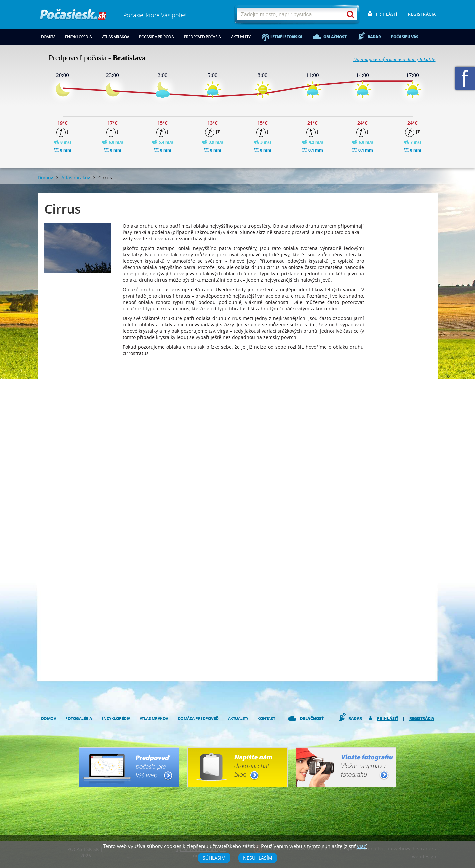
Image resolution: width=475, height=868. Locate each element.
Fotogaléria (79, 719)
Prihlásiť (387, 14)
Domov (48, 37)
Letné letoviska (286, 37)
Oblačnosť (335, 37)
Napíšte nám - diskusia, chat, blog (237, 767)
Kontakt (266, 719)
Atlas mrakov (115, 37)
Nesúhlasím (258, 858)
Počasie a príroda (156, 37)
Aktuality (241, 37)
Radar (374, 37)
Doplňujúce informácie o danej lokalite (394, 60)
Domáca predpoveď (198, 719)
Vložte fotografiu (346, 767)
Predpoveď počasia (202, 37)
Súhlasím (214, 858)
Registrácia (422, 14)
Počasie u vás (405, 37)
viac (361, 846)
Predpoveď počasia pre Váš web (129, 767)
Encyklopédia (78, 37)
